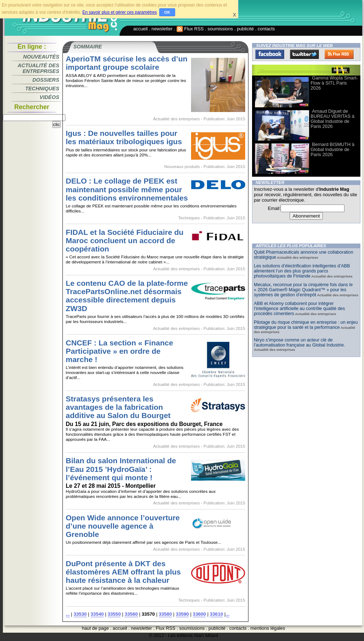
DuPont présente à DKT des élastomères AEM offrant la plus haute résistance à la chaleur (123, 572)
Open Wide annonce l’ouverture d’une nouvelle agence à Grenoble (123, 526)
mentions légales (268, 628)
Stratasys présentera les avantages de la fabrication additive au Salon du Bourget (118, 407)
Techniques (42, 89)
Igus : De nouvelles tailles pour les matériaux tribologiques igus (124, 137)
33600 (199, 614)
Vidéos (49, 97)
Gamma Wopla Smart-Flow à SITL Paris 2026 (334, 83)
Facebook (270, 54)
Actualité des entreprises (38, 68)
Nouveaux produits (182, 167)
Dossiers (46, 80)
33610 (216, 614)
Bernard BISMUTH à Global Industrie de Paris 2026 (332, 149)
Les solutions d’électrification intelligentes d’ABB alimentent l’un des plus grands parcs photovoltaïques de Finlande (302, 271)
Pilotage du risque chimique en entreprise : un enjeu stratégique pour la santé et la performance (306, 325)
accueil (140, 29)
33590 (182, 614)
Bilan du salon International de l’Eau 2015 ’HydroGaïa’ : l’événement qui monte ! (121, 469)
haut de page (96, 628)
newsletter (162, 29)
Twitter (304, 54)
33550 (114, 614)
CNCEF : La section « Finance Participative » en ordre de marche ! (119, 351)
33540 (97, 614)
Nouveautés (41, 57)
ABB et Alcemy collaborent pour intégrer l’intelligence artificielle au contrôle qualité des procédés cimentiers (299, 309)
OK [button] (167, 12)
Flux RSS (190, 29)
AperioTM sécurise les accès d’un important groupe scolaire (127, 63)
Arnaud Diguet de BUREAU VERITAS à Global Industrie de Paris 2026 (332, 119)
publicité (245, 29)
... (68, 614)
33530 (80, 614)
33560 (131, 614)
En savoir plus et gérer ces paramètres (120, 12)
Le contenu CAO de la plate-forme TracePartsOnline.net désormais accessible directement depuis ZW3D (127, 296)
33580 (165, 614)
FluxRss (339, 54)
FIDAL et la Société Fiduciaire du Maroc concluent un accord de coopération (125, 240)
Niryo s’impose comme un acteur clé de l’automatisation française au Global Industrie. (299, 343)
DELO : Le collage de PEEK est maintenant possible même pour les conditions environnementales (127, 189)
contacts (266, 29)
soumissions (220, 29)
